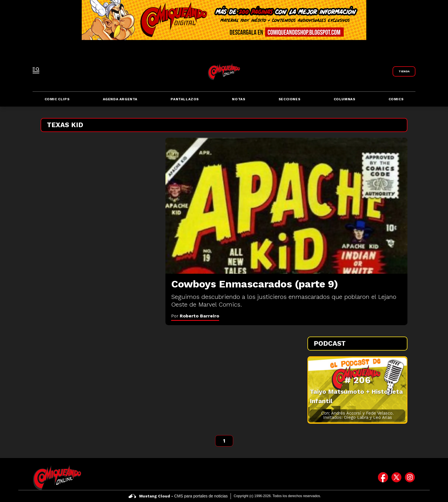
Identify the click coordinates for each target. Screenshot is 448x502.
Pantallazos (185, 99)
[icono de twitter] (396, 477)
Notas (239, 99)
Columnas (345, 99)
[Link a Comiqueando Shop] (404, 71)
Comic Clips (57, 99)
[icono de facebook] (383, 477)
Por (195, 316)
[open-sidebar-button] (36, 70)
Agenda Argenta (120, 99)
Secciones (289, 99)
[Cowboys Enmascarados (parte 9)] (286, 206)
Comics (396, 99)
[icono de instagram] (410, 477)
